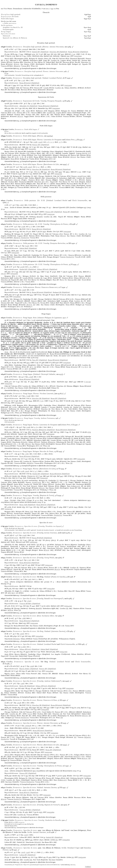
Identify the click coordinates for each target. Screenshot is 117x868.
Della (10, 23)
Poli (21, 172)
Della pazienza (29, 287)
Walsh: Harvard (15, 149)
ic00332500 (51, 214)
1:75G (29, 560)
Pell (59, 54)
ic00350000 (70, 688)
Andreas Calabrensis (52, 681)
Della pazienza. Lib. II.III (35, 200)
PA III (11, 420)
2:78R (20, 807)
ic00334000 (15, 253)
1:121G (26, 835)
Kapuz (13, 674)
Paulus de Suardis (58, 577)
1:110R (24, 290)
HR (6, 85)
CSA (35, 172)
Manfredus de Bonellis (53, 820)
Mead (71, 382)
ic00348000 (49, 671)
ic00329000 (68, 85)
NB (36, 66)
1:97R (25, 167)
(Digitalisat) (40, 52)
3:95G (28, 852)
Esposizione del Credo (31, 101)
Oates (3, 149)
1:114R (24, 535)
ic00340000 (81, 459)
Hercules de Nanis (47, 451)
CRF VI (36, 295)
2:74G (23, 80)
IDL (21, 272)
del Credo (10, 17)
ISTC (72, 56)
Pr (86, 54)
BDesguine (52, 442)
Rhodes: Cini (51, 232)
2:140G (40, 142)
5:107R (22, 267)
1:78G (27, 454)
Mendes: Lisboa (50, 840)
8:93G (27, 246)
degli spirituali (11, 14)
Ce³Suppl (19, 214)
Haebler (19, 840)
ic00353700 (21, 822)
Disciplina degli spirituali (32, 47)
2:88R (24, 618)
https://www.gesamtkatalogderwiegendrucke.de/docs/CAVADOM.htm (42, 865)
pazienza (7, 25)
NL (72, 438)
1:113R (32, 666)
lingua (6, 32)
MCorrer (10, 610)
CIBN (78, 54)
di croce (8, 34)
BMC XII (32, 108)
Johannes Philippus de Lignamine (50, 318)
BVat (61, 234)
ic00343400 (49, 565)
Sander (15, 147)
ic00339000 (51, 434)
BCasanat (74, 367)
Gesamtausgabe (8, 29)
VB (64, 172)
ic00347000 (64, 652)
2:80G (22, 205)
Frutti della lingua (7, 19)
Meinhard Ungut (73, 848)
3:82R (25, 768)
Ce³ (37, 54)
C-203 (42, 401)
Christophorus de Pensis (59, 224)
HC (6, 401)
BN (34, 219)
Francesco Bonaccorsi (50, 287)
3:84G (29, 601)
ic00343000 (34, 542)
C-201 (73, 54)
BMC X (55, 857)
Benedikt (40, 217)
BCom (57, 546)
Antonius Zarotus (58, 631)
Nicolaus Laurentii (47, 393)
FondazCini (25, 238)
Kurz (12, 840)
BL (58, 60)
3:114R (19, 703)
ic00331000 (32, 149)
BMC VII (34, 565)
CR (6, 688)
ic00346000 (39, 636)
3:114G (30, 167)
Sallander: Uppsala (60, 56)
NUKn (3, 780)
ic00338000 (19, 403)
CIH (29, 540)
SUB (28, 153)
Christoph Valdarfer (48, 374)
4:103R (31, 377)
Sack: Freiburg (28, 478)
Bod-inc (19, 56)
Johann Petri (70, 140)
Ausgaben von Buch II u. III (13, 27)
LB (80, 64)
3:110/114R (25, 49)
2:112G (23, 852)
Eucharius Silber (48, 616)
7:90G (22, 684)
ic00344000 (68, 606)
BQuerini (17, 66)
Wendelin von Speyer (53, 526)
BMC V (35, 232)
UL (90, 62)
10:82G (29, 498)
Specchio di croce (31, 526)
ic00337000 (8, 384)
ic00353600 (51, 812)
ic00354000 (82, 857)
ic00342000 (8, 509)
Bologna (36, 451)
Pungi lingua (28, 318)
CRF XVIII (68, 476)
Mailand (45, 78)
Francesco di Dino (50, 700)
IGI (52, 54)
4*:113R (28, 396)
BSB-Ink (68, 54)
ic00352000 (48, 752)
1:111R (35, 142)
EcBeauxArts (76, 486)
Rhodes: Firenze (27, 476)
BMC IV (48, 363)
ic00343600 (51, 589)
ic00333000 (67, 232)
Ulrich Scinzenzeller (80, 200)
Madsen (46, 56)
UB (14, 437)
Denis (19, 420)
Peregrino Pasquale (54, 101)
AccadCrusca (82, 176)
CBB (23, 147)
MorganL (34, 486)
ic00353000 (87, 776)
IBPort (27, 840)
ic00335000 (14, 274)
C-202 (79, 172)
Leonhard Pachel (55, 78)
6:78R (29, 790)
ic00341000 (44, 478)
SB (32, 62)
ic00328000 (78, 56)
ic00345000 (34, 623)
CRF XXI (53, 432)
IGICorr (36, 840)
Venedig (43, 101)
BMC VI (4, 56)
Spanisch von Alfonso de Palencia (15, 38)
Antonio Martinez (40, 832)
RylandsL (17, 180)
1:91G (30, 579)
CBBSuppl (28, 54)
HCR (12, 54)
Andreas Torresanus (48, 418)
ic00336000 (17, 297)
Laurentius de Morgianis (53, 140)
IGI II (10, 822)
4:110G (24, 790)
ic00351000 (54, 733)
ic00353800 (66, 840)
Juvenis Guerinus (51, 533)
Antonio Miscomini (57, 47)
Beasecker (42, 108)
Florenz (46, 47)
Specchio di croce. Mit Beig (33, 631)
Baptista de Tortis (47, 495)
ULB (31, 512)
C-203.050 (11, 710)
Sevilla (30, 832)
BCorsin (17, 64)
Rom (35, 318)
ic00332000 (58, 174)
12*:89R (34, 103)
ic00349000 (45, 710)
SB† (12, 255)
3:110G (22, 634)
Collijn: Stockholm (33, 56)
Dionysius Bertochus (58, 243)
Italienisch (6, 36)
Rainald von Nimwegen (53, 598)
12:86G (24, 647)
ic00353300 (47, 795)
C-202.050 (87, 382)
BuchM (85, 153)
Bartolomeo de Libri (52, 164)
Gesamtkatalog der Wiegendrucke (14, 865)
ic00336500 (67, 363)
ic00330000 (56, 108)
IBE (45, 54)
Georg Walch (49, 558)
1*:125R (33, 320)
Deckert (85, 147)
